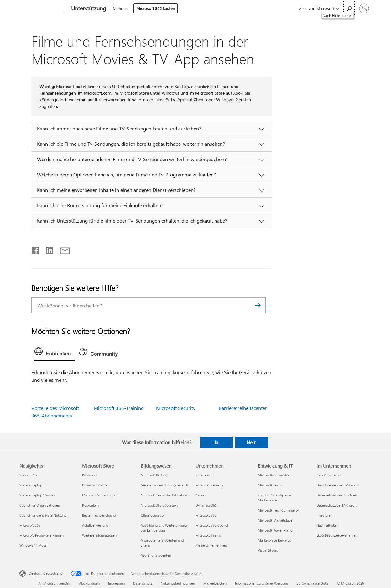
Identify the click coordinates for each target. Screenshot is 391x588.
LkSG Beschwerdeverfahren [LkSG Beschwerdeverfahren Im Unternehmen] (337, 535)
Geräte (197, 8)
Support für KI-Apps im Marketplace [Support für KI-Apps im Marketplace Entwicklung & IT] (275, 498)
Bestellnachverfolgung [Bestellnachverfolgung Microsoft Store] (99, 515)
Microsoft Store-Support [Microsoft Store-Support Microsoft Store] (100, 495)
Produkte (171, 8)
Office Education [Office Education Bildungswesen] (153, 515)
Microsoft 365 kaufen (258, 8)
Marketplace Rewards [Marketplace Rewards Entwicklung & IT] (274, 540)
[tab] (54, 353)
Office (149, 8)
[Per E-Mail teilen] (62, 249)
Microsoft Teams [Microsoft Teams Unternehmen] (208, 535)
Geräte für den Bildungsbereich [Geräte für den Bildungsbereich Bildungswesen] (164, 485)
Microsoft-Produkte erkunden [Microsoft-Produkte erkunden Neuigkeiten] (42, 535)
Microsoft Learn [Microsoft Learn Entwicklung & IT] (270, 485)
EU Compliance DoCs (313, 583)
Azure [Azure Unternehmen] (200, 495)
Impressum (116, 583)
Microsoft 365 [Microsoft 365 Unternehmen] (206, 515)
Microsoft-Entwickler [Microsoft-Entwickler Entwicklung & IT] (274, 475)
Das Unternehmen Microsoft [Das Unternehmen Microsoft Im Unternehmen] (338, 485)
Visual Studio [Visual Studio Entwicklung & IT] (268, 550)
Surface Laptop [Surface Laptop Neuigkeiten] (31, 485)
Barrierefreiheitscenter (243, 408)
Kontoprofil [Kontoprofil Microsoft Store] (90, 475)
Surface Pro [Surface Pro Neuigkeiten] (28, 475)
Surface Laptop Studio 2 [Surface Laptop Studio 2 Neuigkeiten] (37, 495)
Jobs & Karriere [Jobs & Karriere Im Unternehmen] (328, 475)
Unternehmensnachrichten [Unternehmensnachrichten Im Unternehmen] (337, 495)
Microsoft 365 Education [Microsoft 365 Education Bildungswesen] (159, 505)
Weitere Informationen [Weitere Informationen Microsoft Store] (99, 535)
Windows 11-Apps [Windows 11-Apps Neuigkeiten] (33, 545)
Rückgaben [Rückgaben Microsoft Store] (90, 505)
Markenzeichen (215, 583)
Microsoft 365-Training (119, 408)
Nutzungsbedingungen (178, 583)
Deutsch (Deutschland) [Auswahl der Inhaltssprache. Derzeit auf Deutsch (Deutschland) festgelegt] (46, 573)
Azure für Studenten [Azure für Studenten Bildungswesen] (156, 555)
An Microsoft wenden (54, 583)
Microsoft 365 (124, 8)
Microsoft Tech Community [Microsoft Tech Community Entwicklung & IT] (278, 510)
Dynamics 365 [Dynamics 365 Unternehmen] (206, 505)
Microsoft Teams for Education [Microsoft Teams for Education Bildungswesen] (164, 495)
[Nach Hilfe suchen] (349, 8)
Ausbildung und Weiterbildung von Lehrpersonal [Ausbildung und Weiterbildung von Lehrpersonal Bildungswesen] (164, 528)
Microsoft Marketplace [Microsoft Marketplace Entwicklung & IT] (275, 520)
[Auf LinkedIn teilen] (47, 249)
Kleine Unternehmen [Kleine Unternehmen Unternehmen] (211, 545)
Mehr (220, 8)
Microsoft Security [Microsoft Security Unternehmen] (209, 485)
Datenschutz (143, 583)
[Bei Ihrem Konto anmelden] (364, 8)
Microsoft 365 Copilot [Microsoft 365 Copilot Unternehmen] (212, 525)
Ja (216, 442)
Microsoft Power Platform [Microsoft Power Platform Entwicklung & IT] (277, 530)
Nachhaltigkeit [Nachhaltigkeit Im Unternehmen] (328, 525)
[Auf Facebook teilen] (36, 249)
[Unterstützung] (88, 9)
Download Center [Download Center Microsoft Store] (95, 485)
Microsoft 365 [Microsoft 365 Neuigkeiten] (30, 525)
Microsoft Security (176, 408)
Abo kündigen (89, 583)
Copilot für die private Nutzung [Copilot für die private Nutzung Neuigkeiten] (43, 515)
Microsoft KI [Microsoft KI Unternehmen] (205, 475)
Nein (251, 442)
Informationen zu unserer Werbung (261, 583)
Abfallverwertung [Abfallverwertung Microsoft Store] (95, 525)
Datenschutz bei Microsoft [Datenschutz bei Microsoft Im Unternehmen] (336, 505)
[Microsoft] (41, 9)
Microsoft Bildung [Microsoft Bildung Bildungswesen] (154, 475)
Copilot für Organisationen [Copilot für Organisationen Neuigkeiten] (40, 505)
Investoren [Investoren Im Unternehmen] (324, 515)
